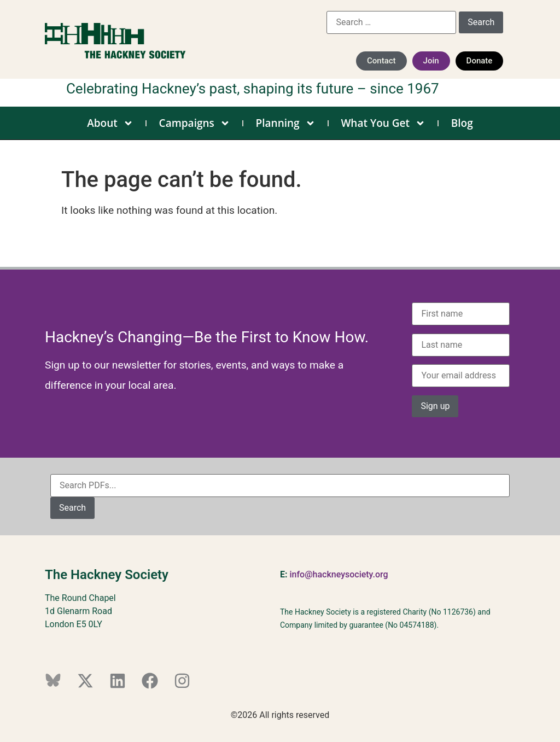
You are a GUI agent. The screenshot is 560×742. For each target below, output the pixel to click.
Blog (462, 123)
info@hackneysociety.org (339, 574)
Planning (286, 123)
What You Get (383, 123)
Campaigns (195, 123)
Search (72, 508)
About (110, 123)
